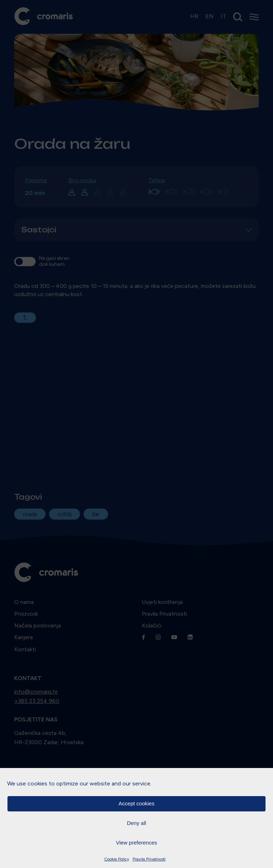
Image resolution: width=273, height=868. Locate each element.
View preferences (136, 843)
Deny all (136, 823)
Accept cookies (137, 803)
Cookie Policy (117, 859)
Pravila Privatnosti (149, 859)
